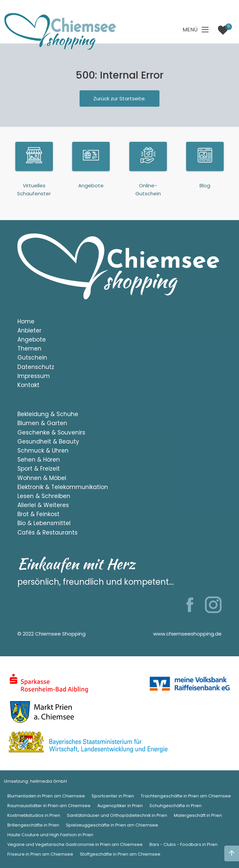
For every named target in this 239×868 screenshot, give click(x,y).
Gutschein (32, 358)
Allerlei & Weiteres (43, 505)
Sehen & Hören (39, 460)
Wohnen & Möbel (42, 478)
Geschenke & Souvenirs (51, 432)
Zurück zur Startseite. (119, 99)
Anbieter (29, 330)
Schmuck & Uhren (43, 451)
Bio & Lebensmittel (44, 523)
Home (26, 321)
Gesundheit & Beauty (48, 442)
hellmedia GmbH (48, 781)
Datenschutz (36, 367)
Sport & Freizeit (39, 469)
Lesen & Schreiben (44, 496)
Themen (29, 349)
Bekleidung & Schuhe (48, 414)
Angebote (32, 340)
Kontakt (28, 385)
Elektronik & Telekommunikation (63, 487)
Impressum (34, 376)
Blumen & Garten (42, 423)
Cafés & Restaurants (47, 533)
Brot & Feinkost (38, 514)
